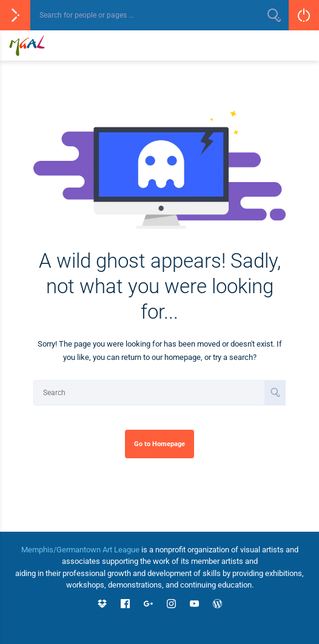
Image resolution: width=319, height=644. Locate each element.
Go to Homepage (159, 444)
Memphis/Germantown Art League (80, 550)
